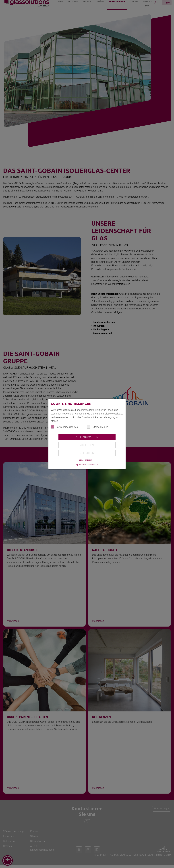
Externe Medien (97, 428)
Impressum (80, 465)
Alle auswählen (87, 438)
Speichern (87, 454)
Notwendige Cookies (64, 428)
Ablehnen (87, 446)
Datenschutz (93, 465)
